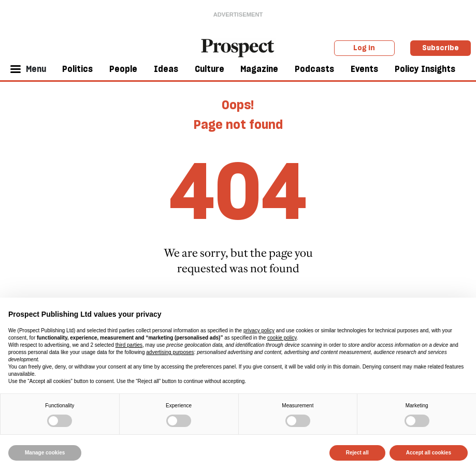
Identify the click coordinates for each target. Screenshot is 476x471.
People (123, 69)
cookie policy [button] (282, 338)
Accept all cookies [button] (429, 453)
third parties (129, 345)
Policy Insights (425, 69)
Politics (77, 69)
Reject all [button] (357, 453)
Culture (210, 69)
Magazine (259, 69)
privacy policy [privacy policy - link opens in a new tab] (259, 330)
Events (364, 69)
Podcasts (314, 69)
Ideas (166, 69)
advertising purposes (170, 352)
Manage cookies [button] (45, 453)
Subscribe (441, 48)
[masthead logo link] (238, 47)
